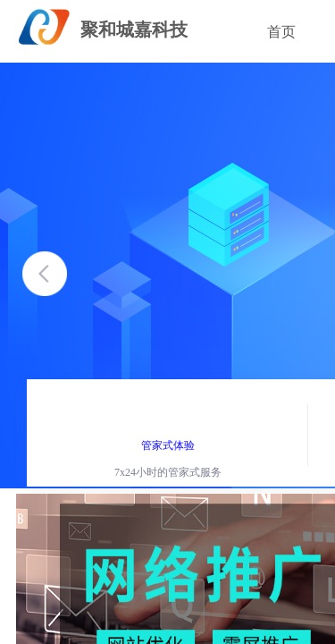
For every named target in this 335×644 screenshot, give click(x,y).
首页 (281, 32)
